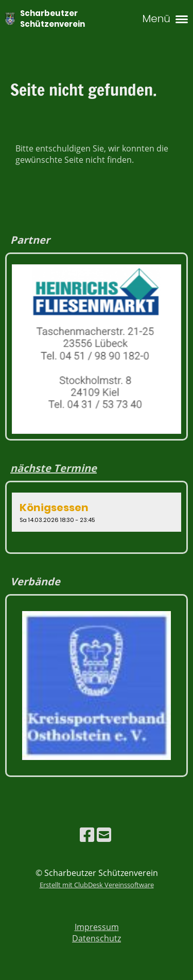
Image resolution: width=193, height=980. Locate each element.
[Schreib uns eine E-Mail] (104, 834)
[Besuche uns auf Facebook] (87, 834)
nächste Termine (54, 468)
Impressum (97, 927)
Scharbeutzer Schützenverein (52, 19)
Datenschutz (97, 938)
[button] (97, 512)
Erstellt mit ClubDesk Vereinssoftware (97, 885)
